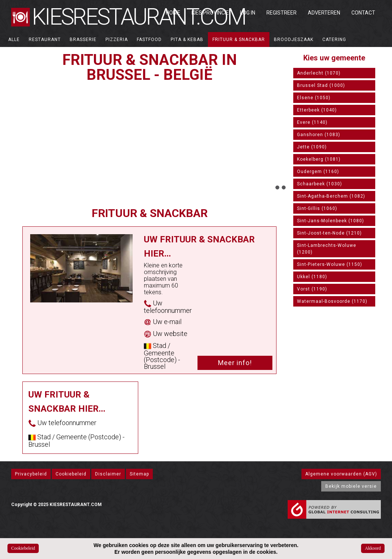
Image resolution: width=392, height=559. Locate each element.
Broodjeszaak (294, 40)
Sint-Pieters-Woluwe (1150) (330, 264)
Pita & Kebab (187, 40)
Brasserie (83, 40)
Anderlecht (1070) (319, 73)
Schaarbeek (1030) (320, 184)
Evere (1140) (312, 122)
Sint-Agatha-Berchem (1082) (331, 196)
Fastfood (149, 40)
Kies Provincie (210, 13)
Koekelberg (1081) (319, 159)
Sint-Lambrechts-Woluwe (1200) (327, 249)
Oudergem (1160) (318, 172)
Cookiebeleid (71, 474)
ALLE (14, 40)
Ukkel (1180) (312, 277)
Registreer (282, 13)
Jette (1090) (312, 147)
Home (173, 13)
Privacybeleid (31, 474)
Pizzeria (117, 40)
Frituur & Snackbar (239, 40)
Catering (334, 40)
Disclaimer (108, 474)
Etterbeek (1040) (317, 110)
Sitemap (139, 474)
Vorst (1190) (312, 289)
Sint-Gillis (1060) (317, 208)
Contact (363, 13)
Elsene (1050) (314, 98)
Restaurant (45, 40)
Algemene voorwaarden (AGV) (341, 474)
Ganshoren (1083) (319, 135)
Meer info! (235, 363)
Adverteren (324, 13)
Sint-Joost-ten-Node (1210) (329, 233)
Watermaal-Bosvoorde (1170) (332, 301)
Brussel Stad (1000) (321, 85)
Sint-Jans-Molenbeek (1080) (331, 221)
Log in (248, 13)
